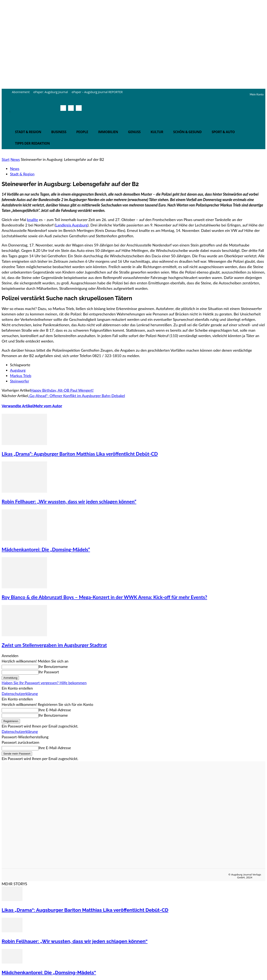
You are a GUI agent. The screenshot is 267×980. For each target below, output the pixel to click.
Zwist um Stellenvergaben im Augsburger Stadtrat (54, 645)
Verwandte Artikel (18, 406)
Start (6, 159)
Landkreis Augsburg (71, 225)
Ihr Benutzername (53, 666)
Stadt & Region (22, 174)
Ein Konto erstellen (17, 688)
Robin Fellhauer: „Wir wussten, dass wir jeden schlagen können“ (69, 501)
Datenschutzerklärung (20, 694)
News (15, 159)
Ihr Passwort (49, 672)
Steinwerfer (20, 381)
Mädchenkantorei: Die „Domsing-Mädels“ (46, 549)
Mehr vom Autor (48, 406)
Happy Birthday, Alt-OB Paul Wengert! (62, 390)
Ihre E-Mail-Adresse (55, 710)
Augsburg (18, 370)
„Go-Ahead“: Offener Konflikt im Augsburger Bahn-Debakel (77, 396)
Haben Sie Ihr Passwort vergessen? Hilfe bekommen (44, 683)
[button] (78, 117)
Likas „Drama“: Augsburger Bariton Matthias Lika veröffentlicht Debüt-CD (80, 454)
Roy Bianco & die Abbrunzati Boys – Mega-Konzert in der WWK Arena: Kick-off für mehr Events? (104, 597)
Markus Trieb (21, 376)
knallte (33, 220)
